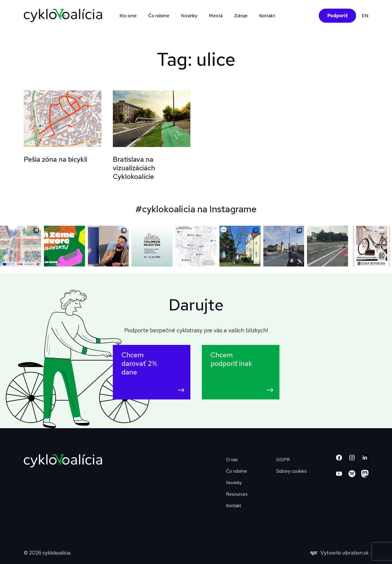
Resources (237, 494)
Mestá (216, 16)
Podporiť (337, 16)
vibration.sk (355, 553)
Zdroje (241, 16)
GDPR (283, 460)
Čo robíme (159, 16)
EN (365, 16)
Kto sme (128, 16)
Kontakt (267, 16)
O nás (232, 460)
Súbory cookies (291, 471)
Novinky (189, 16)
